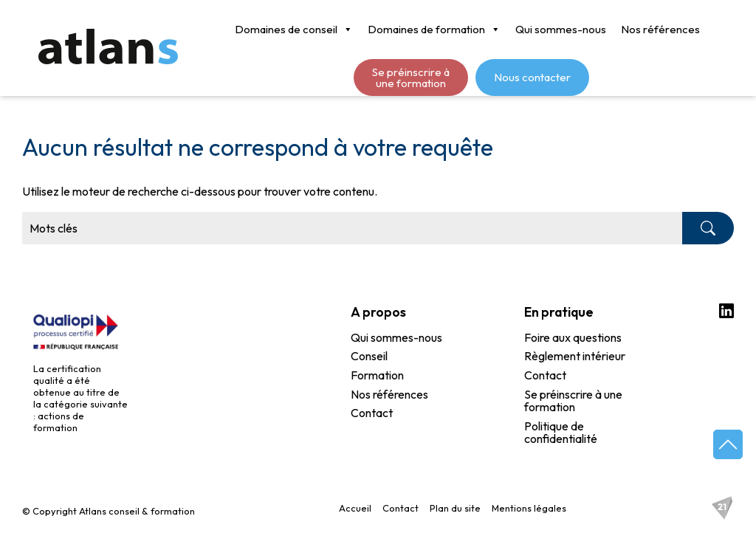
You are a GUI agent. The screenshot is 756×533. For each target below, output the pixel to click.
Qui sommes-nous (561, 29)
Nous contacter (532, 77)
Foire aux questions (573, 338)
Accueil (355, 508)
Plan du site (455, 508)
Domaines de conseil (294, 30)
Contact (372, 413)
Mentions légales (529, 508)
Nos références (660, 29)
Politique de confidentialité (561, 433)
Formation (377, 376)
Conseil (369, 357)
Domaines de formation (434, 30)
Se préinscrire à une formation (411, 78)
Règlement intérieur (575, 357)
